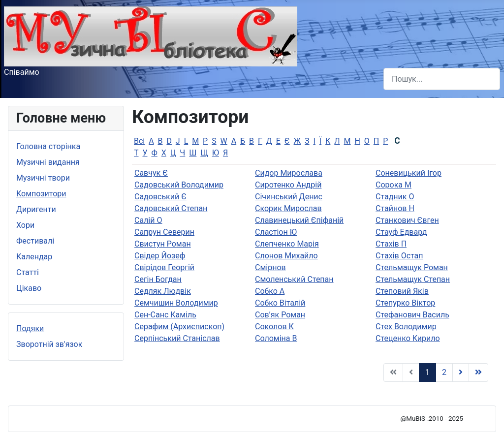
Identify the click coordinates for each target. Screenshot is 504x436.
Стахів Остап (399, 256)
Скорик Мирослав (288, 208)
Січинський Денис (289, 197)
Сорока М (394, 185)
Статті (28, 272)
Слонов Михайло (286, 256)
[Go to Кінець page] (478, 373)
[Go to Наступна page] (461, 373)
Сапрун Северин (164, 232)
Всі (139, 141)
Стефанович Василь (412, 315)
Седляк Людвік (163, 291)
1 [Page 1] (427, 372)
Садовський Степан (171, 208)
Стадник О (395, 197)
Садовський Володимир (179, 185)
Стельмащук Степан (413, 279)
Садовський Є (160, 197)
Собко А (270, 291)
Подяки (30, 328)
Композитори (41, 194)
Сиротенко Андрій (288, 185)
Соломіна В (276, 338)
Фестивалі (35, 241)
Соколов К (274, 327)
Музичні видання (48, 162)
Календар (34, 257)
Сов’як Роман (280, 315)
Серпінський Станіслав (177, 338)
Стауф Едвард (401, 232)
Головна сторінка (48, 146)
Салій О (148, 220)
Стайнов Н (395, 208)
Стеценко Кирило (408, 338)
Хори (25, 225)
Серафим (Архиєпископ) (179, 327)
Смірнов (270, 267)
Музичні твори (43, 178)
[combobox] (442, 79)
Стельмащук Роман (412, 267)
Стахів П (391, 244)
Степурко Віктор (405, 303)
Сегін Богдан (158, 279)
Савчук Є (151, 173)
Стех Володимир (406, 327)
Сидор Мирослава (289, 173)
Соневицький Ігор (409, 173)
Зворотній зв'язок (49, 344)
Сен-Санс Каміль (165, 315)
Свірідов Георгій (164, 267)
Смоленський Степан (294, 279)
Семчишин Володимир (176, 303)
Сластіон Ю (276, 232)
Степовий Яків (402, 291)
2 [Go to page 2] (444, 372)
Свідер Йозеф (160, 256)
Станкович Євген (407, 220)
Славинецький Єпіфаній (299, 220)
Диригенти (36, 209)
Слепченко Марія (287, 244)
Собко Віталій (280, 303)
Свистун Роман (163, 244)
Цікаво (29, 288)
